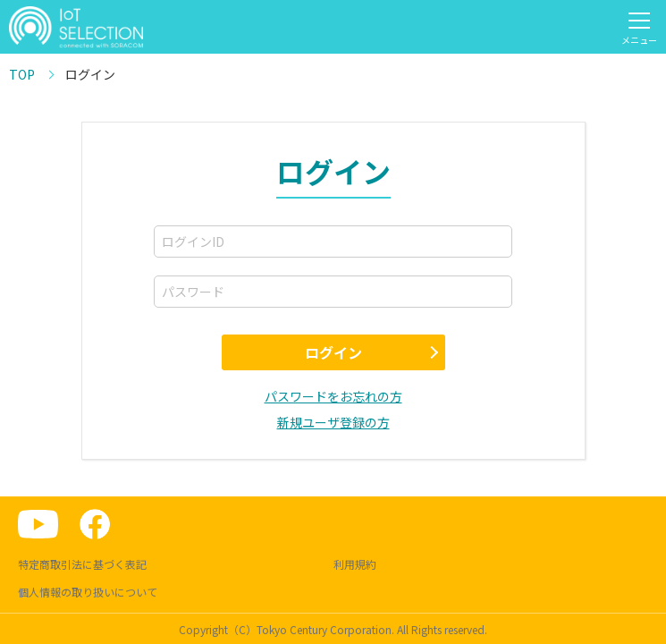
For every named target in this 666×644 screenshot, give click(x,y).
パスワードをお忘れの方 (333, 396)
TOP (22, 74)
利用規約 (355, 564)
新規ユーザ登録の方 (333, 422)
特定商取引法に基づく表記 (82, 564)
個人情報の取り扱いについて (88, 592)
